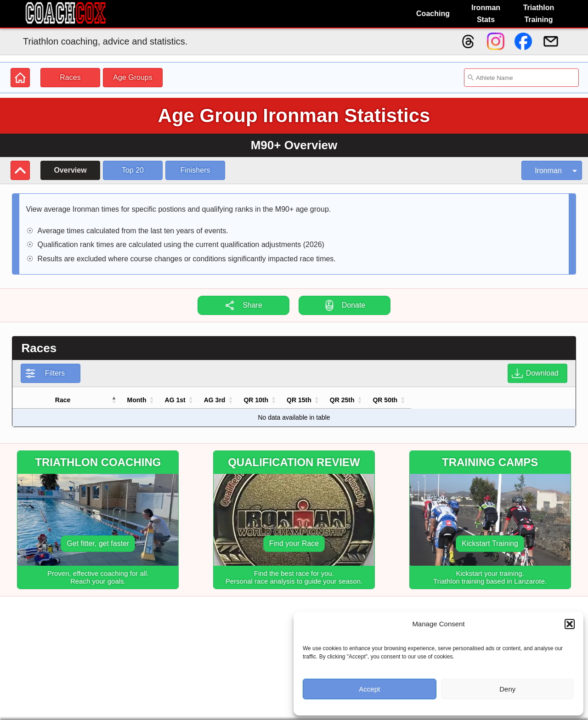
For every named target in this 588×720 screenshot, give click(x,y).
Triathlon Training (539, 14)
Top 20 (133, 170)
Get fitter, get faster (98, 543)
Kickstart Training (490, 543)
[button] (570, 624)
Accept (369, 689)
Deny (507, 689)
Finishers (195, 170)
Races (70, 77)
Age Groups (133, 77)
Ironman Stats (486, 14)
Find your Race (294, 543)
